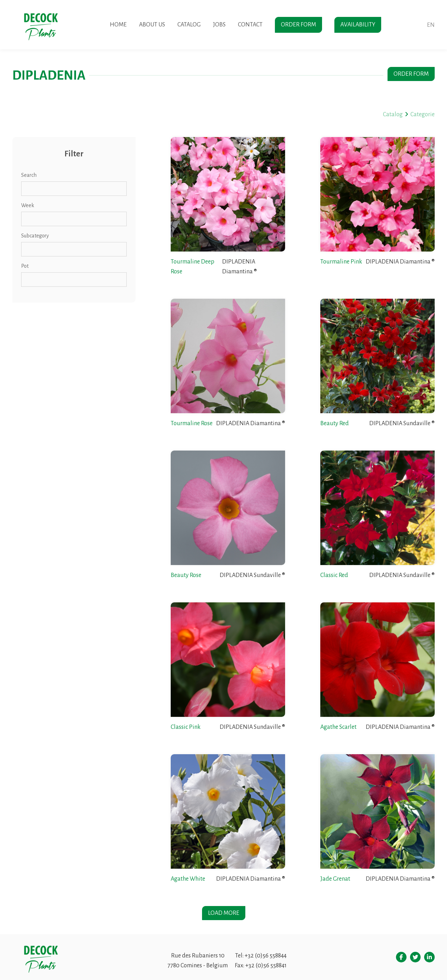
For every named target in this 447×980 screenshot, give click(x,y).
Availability (358, 25)
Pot (25, 266)
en (431, 25)
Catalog (189, 25)
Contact (250, 25)
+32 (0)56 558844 (266, 956)
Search (29, 175)
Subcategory (35, 236)
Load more (224, 913)
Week (28, 205)
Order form (298, 25)
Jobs (219, 25)
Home (118, 25)
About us (152, 25)
